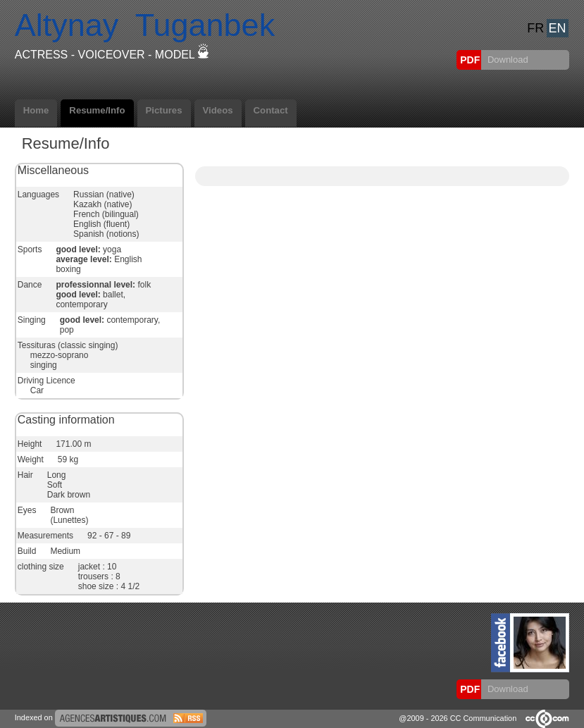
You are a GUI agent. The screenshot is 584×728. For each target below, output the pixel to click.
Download (506, 60)
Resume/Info (97, 110)
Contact (271, 110)
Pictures (164, 110)
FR (535, 28)
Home (36, 110)
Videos (218, 110)
